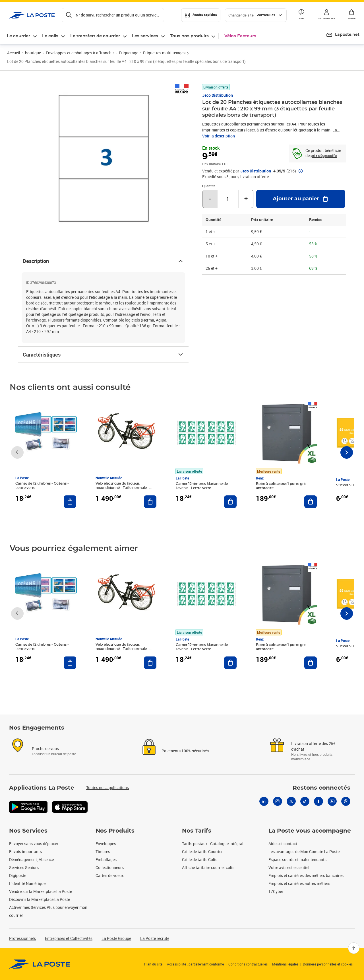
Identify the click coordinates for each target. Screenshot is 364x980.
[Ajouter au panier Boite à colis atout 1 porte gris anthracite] (311, 502)
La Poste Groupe (116, 938)
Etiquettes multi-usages (164, 53)
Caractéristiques (103, 355)
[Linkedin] (264, 801)
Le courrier (18, 36)
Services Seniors (24, 867)
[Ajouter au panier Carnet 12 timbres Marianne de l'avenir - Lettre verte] (230, 502)
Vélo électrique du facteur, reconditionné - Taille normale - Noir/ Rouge (122, 488)
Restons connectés (321, 788)
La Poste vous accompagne (310, 831)
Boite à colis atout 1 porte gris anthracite (281, 486)
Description (103, 261)
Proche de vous (45, 749)
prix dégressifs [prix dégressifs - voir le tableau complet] (324, 156)
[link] (40, 964)
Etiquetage (129, 53)
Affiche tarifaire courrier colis (208, 867)
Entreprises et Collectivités (69, 938)
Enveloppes (106, 844)
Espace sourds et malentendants (297, 859)
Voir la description (219, 136)
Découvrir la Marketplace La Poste (40, 899)
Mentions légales (285, 964)
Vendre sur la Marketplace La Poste (41, 891)
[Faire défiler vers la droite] (347, 452)
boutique (33, 53)
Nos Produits (115, 831)
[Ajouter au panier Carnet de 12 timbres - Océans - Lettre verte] (70, 502)
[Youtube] (332, 801)
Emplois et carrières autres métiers (299, 883)
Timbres (103, 852)
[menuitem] (343, 35)
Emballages (106, 859)
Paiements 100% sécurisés (185, 751)
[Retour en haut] (354, 948)
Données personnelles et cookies (328, 964)
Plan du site (153, 964)
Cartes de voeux (110, 875)
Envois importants (25, 852)
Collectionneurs (110, 867)
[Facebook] (318, 801)
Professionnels (22, 938)
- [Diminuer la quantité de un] (210, 199)
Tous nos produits (189, 36)
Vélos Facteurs (240, 36)
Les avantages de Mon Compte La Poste (304, 852)
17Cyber (276, 891)
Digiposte (18, 875)
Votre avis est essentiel (289, 867)
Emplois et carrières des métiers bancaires (306, 875)
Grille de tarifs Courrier (202, 852)
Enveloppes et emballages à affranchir (80, 53)
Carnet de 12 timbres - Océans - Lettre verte (42, 486)
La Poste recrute (155, 938)
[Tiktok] (305, 801)
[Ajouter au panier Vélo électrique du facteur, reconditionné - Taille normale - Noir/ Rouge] (150, 502)
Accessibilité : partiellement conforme (195, 964)
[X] (291, 801)
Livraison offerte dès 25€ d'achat (313, 746)
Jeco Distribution (218, 95)
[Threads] (346, 801)
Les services (145, 36)
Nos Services (28, 831)
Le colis (50, 36)
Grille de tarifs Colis (200, 859)
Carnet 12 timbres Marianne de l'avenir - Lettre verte (202, 486)
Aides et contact (283, 844)
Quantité (209, 186)
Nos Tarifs (197, 831)
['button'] (32, 15)
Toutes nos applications (107, 787)
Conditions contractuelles (248, 964)
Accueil (14, 53)
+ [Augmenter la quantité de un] (246, 199)
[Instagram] (278, 801)
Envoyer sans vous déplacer (34, 844)
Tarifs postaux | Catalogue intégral (213, 844)
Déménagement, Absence (31, 859)
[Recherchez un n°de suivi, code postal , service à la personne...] (113, 15)
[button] (326, 15)
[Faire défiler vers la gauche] (17, 452)
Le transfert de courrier (95, 36)
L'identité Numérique (27, 883)
